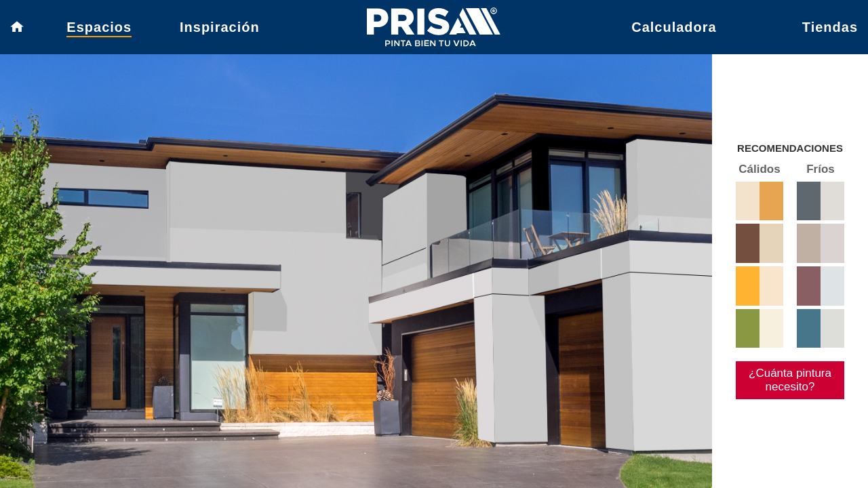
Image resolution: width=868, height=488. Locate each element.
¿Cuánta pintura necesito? (784, 413)
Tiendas (830, 30)
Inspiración (220, 30)
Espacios (99, 30)
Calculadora (674, 30)
